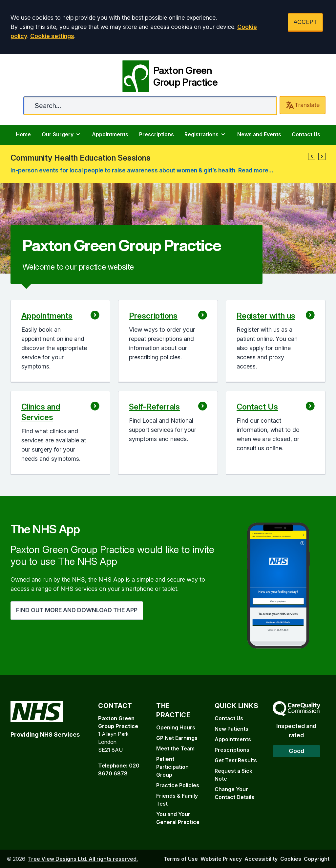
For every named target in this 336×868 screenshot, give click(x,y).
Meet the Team (175, 748)
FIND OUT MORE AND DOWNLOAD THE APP (77, 610)
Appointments (110, 134)
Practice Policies (178, 785)
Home (23, 134)
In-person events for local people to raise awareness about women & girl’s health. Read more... (142, 170)
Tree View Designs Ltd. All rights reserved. (83, 859)
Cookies (291, 859)
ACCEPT (305, 22)
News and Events (259, 134)
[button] (312, 156)
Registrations (205, 134)
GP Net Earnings (177, 738)
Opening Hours (176, 727)
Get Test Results (236, 760)
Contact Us (306, 134)
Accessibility (261, 859)
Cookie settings (52, 36)
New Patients (231, 729)
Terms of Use (181, 859)
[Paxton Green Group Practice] (168, 75)
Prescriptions (157, 134)
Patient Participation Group (172, 767)
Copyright (317, 859)
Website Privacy (221, 859)
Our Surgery (62, 134)
